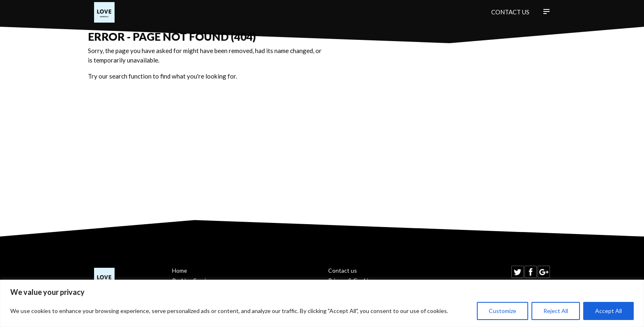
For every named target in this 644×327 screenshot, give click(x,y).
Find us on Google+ (544, 272)
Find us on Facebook (531, 272)
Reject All (556, 311)
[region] (322, 303)
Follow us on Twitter (517, 272)
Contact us (510, 12)
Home (179, 270)
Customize (503, 311)
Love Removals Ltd (104, 12)
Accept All (608, 311)
